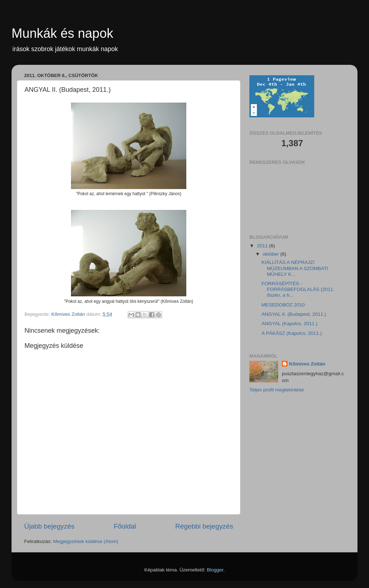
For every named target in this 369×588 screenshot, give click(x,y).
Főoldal (125, 526)
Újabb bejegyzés (49, 526)
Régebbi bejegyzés (204, 526)
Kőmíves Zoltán (307, 364)
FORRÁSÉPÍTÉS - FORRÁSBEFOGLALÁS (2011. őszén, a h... (298, 289)
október (272, 254)
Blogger (215, 570)
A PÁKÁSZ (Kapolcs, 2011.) (292, 333)
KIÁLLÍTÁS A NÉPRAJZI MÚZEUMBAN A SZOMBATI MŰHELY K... (295, 268)
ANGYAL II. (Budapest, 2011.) (294, 314)
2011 (263, 246)
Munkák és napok (62, 33)
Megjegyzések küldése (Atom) (86, 541)
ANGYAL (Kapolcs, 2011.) (290, 324)
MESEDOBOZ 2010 (283, 305)
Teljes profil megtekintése (277, 390)
